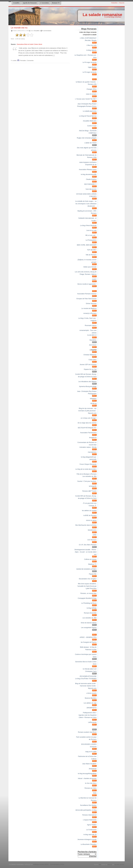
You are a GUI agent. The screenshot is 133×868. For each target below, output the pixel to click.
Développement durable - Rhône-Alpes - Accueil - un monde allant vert (86, 552)
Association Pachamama (88, 433)
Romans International (89, 815)
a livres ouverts (92, 693)
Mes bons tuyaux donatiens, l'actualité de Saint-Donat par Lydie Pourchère (87, 586)
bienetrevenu (92, 530)
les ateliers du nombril (89, 511)
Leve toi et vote (91, 230)
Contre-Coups (92, 126)
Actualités (16, 3)
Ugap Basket (92, 67)
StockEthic (93, 340)
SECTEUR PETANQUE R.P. (87, 428)
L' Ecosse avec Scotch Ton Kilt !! (86, 99)
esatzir (94, 279)
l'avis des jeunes (91, 189)
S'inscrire (122, 3)
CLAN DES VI (92, 335)
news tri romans (91, 94)
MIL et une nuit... (91, 235)
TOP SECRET (92, 250)
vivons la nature (91, 520)
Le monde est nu (19, 28)
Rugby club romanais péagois (87, 138)
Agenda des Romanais (30, 3)
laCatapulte (93, 486)
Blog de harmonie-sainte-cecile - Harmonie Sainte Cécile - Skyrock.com (86, 686)
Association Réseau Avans (88, 170)
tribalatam (93, 399)
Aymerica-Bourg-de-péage (88, 386)
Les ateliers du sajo (90, 703)
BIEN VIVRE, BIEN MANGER (87, 245)
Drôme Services (91, 304)
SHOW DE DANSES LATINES (86, 569)
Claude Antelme (91, 179)
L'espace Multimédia (90, 820)
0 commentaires (47, 31)
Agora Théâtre (92, 825)
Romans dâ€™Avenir (89, 491)
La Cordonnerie (91, 830)
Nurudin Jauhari (119, 865)
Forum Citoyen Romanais (88, 464)
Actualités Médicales (90, 121)
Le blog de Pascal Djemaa (88, 116)
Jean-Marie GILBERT (89, 764)
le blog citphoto (92, 50)
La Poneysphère (91, 240)
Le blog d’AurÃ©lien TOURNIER (86, 679)
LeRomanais (92, 722)
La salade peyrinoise (90, 111)
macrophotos (92, 452)
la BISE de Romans (90, 515)
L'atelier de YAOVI (90, 143)
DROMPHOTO (92, 708)
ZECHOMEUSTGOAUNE (88, 676)
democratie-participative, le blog (86, 810)
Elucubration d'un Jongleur (88, 579)
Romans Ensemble (90, 613)
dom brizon (93, 345)
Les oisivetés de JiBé (89, 476)
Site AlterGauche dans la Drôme (86, 525)
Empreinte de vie (91, 165)
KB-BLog (94, 403)
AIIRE (95, 535)
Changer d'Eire (92, 89)
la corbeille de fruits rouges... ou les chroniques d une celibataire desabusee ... (86, 204)
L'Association (44, 3)
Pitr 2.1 (110, 865)
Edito (95, 793)
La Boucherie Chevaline (89, 844)
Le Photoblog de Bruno (89, 603)
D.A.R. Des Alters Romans (88, 545)
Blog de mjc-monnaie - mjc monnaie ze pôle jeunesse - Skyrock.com (87, 411)
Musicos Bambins (91, 698)
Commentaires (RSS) (57, 864)
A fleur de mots (91, 45)
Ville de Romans (91, 255)
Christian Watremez (90, 355)
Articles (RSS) (44, 864)
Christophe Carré (91, 671)
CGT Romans (92, 540)
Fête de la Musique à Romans (87, 474)
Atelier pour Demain (90, 267)
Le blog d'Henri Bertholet (88, 226)
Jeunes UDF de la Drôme (88, 365)
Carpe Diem (93, 360)
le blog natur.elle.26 (90, 835)
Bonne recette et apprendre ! (87, 284)
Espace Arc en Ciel (90, 369)
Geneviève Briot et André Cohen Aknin (29, 44)
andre (15, 61)
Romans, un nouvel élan (88, 593)
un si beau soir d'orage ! (89, 418)
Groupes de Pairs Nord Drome (86, 299)
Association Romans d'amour (87, 294)
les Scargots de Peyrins (89, 642)
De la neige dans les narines (87, 423)
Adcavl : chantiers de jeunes (87, 778)
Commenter (30, 61)
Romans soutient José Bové (87, 732)
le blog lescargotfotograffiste (87, 774)
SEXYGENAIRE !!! (90, 184)
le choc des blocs (91, 783)
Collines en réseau (90, 559)
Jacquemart (93, 769)
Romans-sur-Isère (90, 788)
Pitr (100, 865)
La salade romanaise (102, 15)
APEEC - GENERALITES (88, 637)
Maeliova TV (92, 564)
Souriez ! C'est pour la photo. (87, 481)
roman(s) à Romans (90, 313)
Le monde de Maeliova (89, 308)
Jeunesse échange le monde (87, 839)
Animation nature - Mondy (88, 447)
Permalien (23, 61)
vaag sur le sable (91, 752)
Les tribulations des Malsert (87, 382)
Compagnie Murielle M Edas (87, 598)
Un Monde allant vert (90, 669)
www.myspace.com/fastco (88, 162)
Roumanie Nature (91, 325)
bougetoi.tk (93, 438)
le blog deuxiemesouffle (89, 174)
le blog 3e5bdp (92, 608)
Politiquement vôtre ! (90, 713)
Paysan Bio (93, 574)
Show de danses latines (89, 623)
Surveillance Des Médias (88, 805)
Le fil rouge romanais (90, 62)
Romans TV (56, 3)
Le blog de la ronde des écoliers (86, 469)
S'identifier (114, 3)
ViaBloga (36, 864)
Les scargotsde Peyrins (89, 628)
